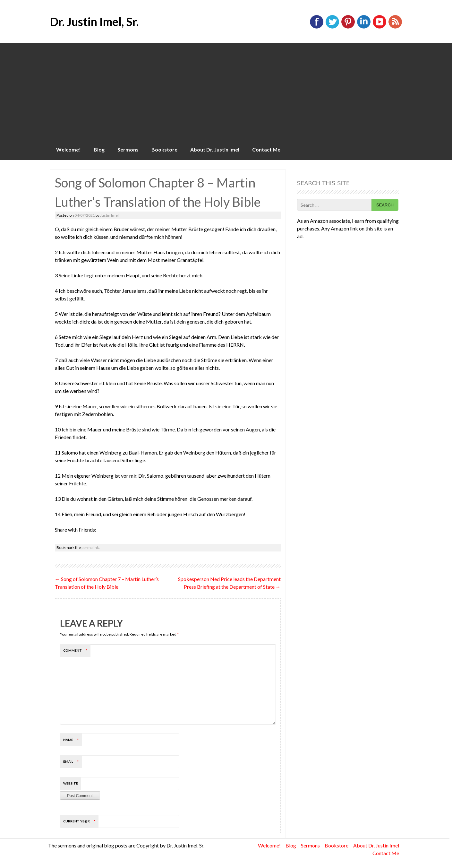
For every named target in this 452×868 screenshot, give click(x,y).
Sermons (128, 149)
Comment (77, 650)
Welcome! (68, 149)
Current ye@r (81, 821)
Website (71, 783)
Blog (99, 149)
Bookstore (164, 149)
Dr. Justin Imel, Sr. (94, 22)
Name (72, 740)
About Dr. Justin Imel (215, 149)
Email (72, 761)
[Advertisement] (226, 91)
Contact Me (266, 149)
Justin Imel (109, 215)
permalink (90, 547)
